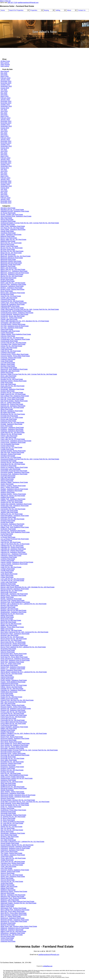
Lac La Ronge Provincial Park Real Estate (15, 539)
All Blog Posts (5, 61)
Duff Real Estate (6, 388)
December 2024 (6, 101)
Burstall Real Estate (7, 294)
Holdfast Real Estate (7, 497)
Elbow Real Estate (7, 409)
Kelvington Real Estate (8, 517)
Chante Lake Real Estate (9, 319)
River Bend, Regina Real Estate (11, 742)
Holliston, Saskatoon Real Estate (12, 501)
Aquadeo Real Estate (8, 225)
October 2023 (5, 125)
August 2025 (5, 88)
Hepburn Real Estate (8, 492)
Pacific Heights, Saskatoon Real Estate (14, 680)
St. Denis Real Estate (8, 820)
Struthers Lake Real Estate (10, 837)
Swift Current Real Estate (9, 852)
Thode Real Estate (7, 857)
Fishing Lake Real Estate (9, 436)
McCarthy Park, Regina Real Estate (12, 600)
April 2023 (4, 135)
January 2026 (5, 80)
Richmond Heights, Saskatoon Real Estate (15, 738)
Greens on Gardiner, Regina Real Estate (14, 467)
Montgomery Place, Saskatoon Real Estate (15, 634)
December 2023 (6, 121)
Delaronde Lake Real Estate (10, 371)
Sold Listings (5, 66)
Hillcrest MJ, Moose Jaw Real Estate (13, 496)
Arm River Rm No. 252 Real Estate (12, 228)
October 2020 (5, 184)
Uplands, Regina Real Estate (10, 871)
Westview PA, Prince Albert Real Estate (14, 921)
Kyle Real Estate (6, 536)
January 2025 (5, 100)
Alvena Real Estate (7, 220)
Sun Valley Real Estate (8, 840)
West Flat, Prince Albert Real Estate (13, 911)
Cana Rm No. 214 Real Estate (11, 296)
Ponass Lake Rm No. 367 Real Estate (13, 712)
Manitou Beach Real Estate (10, 585)
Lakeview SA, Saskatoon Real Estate (13, 552)
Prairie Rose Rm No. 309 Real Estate (13, 717)
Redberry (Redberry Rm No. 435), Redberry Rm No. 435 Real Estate (24, 733)
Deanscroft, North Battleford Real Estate (14, 369)
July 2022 (4, 149)
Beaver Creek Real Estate (9, 246)
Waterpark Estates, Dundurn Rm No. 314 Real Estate (18, 903)
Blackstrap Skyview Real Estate (11, 263)
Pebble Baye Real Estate (9, 692)
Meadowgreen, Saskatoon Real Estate (13, 612)
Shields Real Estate (7, 790)
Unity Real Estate (6, 868)
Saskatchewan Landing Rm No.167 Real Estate (17, 778)
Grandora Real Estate (8, 456)
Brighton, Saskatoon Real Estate (11, 288)
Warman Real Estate (8, 893)
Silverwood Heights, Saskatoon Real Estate (15, 797)
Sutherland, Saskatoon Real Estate (12, 850)
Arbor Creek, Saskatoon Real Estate (13, 226)
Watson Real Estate (7, 906)
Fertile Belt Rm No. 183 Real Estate (13, 432)
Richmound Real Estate (8, 740)
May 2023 (4, 133)
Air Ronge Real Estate (8, 213)
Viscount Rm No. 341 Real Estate (12, 881)
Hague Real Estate (7, 481)
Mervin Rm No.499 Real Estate (11, 624)
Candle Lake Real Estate (9, 298)
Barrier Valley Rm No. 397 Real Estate (13, 239)
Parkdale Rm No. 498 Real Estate (12, 689)
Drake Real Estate (7, 383)
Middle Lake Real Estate (9, 625)
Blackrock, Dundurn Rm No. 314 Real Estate (16, 256)
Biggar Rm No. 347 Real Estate (11, 253)
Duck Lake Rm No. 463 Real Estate (12, 386)
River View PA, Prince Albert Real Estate (14, 747)
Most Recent (5, 71)
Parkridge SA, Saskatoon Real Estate (13, 690)
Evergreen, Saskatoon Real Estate (12, 427)
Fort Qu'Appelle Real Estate (10, 444)
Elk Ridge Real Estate (8, 412)
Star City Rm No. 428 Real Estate (12, 830)
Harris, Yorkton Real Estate (10, 487)
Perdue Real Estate (7, 695)
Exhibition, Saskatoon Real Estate (12, 429)
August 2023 (5, 128)
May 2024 (4, 113)
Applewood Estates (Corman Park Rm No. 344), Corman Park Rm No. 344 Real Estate (30, 223)
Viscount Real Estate (8, 880)
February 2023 (5, 138)
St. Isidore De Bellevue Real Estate (12, 822)
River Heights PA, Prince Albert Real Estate (15, 743)
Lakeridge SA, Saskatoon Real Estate (13, 549)
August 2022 (5, 148)
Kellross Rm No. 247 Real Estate (12, 514)
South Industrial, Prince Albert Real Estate (15, 803)
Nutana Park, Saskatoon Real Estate (13, 667)
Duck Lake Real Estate (8, 384)
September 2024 (6, 106)
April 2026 (4, 75)
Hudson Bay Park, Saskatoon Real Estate (15, 506)
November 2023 (6, 123)
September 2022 (6, 146)
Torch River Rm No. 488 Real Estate (13, 862)
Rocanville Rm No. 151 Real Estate (12, 758)
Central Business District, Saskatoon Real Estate (17, 313)
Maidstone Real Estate (8, 584)
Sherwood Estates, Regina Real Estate (14, 788)
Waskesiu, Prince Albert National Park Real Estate (17, 901)
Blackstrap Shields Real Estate (11, 261)
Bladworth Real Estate (8, 266)
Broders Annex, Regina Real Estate (12, 289)
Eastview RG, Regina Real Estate (12, 404)
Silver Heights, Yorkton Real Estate (12, 792)
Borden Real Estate (7, 279)
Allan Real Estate (6, 218)
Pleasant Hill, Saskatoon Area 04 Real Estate (16, 708)
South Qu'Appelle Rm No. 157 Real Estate (15, 805)
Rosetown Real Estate (8, 765)
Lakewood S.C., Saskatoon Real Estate (14, 554)
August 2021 (5, 168)
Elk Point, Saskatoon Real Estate (12, 411)
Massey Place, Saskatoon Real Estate (13, 595)
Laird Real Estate (6, 541)
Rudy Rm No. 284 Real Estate (11, 773)
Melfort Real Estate (7, 615)
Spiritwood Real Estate (8, 812)
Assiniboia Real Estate (8, 233)
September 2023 (6, 126)
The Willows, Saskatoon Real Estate (13, 855)
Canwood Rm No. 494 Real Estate (12, 301)
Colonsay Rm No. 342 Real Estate (12, 338)
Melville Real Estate (7, 617)
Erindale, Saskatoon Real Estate (11, 424)
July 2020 (4, 189)
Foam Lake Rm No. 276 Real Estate (13, 439)
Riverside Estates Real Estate (11, 752)
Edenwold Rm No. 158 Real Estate (12, 407)
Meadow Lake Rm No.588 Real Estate (13, 610)
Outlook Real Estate (7, 677)
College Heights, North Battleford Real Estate (16, 334)
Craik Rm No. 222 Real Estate (11, 351)
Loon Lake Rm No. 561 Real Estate (12, 579)
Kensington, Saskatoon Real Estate (12, 524)
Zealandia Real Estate (8, 941)
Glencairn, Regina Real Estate (11, 454)
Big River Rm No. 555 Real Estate (12, 251)
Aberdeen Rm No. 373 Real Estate (12, 210)
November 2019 (6, 203)
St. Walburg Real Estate (9, 825)
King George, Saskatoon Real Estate (13, 531)
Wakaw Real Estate (7, 888)
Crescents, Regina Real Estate (11, 358)
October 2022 (5, 144)
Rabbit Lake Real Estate (9, 728)
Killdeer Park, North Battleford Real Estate (15, 527)
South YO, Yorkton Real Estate (11, 807)
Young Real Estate (7, 940)
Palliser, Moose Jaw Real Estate (11, 687)
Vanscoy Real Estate (8, 873)
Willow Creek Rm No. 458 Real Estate (13, 931)
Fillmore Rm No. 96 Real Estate (11, 434)
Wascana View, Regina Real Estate (12, 896)
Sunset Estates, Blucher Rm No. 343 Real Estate (17, 845)
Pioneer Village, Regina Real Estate (13, 705)
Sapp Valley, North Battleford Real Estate (14, 775)
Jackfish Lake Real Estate (9, 512)
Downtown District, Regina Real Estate (14, 381)
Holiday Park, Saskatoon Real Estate (13, 499)
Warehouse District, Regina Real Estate (14, 891)
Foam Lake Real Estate (8, 437)
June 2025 (4, 91)
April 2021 (4, 174)
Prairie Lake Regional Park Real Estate (14, 715)
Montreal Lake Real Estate (9, 635)
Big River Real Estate (8, 249)
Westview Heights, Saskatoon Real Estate (15, 920)
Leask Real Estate (7, 565)
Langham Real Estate (8, 559)
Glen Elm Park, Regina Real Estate (12, 452)
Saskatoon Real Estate (8, 780)
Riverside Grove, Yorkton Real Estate (13, 753)
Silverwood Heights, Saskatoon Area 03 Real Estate (18, 795)
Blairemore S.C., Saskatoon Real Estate (14, 271)
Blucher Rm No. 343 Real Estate (11, 276)
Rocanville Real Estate (8, 757)
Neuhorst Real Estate (8, 650)
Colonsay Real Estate (8, 336)
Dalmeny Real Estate (8, 364)
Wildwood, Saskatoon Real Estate (12, 930)
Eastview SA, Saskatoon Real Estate (13, 406)
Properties (34, 10)
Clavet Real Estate (7, 329)
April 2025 (4, 95)
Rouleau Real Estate (7, 772)
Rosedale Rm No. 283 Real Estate (12, 762)
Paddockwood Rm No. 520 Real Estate (14, 685)
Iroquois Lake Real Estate (9, 511)
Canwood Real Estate (8, 299)
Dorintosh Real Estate (8, 378)
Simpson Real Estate (8, 798)
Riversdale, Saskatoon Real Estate (12, 748)
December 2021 (6, 161)
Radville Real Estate (7, 732)
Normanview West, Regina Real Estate (14, 654)
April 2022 (4, 154)
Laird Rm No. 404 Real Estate (11, 542)
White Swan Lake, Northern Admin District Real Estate (19, 926)
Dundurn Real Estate (8, 391)
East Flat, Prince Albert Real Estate (12, 397)
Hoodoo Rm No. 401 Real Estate (12, 502)
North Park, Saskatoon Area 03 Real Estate (15, 660)
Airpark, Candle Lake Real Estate (12, 215)
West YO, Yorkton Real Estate (11, 916)
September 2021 (6, 166)
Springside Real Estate (8, 813)
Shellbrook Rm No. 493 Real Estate (12, 787)
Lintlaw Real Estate (7, 577)
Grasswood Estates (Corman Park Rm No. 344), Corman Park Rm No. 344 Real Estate (30, 459)
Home (3, 10)
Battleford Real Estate (8, 241)
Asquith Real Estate (7, 231)
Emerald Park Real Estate (9, 416)
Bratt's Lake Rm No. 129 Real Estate (13, 283)
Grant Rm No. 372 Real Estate (11, 457)
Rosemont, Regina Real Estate (11, 763)
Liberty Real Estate (7, 575)
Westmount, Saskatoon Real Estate (12, 918)
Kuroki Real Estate (7, 534)
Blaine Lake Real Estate (9, 268)
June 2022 (4, 151)
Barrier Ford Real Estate (9, 238)
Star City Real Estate (8, 828)
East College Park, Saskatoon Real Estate (15, 396)
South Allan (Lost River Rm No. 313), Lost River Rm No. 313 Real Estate (25, 802)
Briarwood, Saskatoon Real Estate (12, 286)
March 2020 (5, 196)
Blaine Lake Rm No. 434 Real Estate (13, 269)
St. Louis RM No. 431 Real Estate (12, 823)
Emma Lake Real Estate (9, 419)
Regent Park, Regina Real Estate (12, 737)
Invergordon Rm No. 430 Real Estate (13, 509)
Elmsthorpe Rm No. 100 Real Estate (13, 414)
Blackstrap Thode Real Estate (11, 264)
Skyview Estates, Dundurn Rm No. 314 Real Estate (18, 800)
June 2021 (4, 171)
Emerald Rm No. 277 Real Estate (12, 417)
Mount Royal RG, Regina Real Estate (13, 644)
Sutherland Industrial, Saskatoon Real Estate (16, 847)
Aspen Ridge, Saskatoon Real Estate (13, 230)
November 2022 (6, 143)
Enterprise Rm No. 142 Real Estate (12, 422)
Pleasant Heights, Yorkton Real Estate (13, 707)
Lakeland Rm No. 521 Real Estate (12, 546)
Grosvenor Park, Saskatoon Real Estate (14, 474)
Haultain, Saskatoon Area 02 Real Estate (14, 489)
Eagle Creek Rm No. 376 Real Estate (13, 394)
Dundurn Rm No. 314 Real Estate (12, 392)
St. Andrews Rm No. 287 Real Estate (13, 817)
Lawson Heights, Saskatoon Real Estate (14, 564)
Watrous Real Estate (7, 905)
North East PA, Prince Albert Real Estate (14, 657)
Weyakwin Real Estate (8, 923)
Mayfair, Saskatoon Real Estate (11, 599)
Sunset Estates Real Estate (10, 843)
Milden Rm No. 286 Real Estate (11, 630)
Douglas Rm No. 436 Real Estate (12, 379)
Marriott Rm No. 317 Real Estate (11, 590)
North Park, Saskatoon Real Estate (12, 662)
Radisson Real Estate (8, 730)
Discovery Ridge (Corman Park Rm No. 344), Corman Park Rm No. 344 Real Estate (29, 374)
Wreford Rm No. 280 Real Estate (12, 935)
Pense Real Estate (7, 694)
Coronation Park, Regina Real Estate (13, 344)
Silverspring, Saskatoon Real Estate (13, 793)
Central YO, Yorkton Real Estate (11, 318)
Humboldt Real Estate (8, 507)
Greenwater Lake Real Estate (10, 469)
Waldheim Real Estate (8, 890)
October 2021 (5, 164)
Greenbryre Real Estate (8, 466)
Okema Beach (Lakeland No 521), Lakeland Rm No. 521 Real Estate (24, 672)
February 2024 (5, 118)
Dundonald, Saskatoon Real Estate (12, 389)
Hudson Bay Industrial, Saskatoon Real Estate (16, 504)
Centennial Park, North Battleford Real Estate (16, 311)
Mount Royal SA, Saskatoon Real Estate (14, 645)
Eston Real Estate (7, 426)
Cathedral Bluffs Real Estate (10, 306)
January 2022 (5, 159)
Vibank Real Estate (7, 878)
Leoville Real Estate (7, 570)
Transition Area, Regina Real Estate (13, 863)
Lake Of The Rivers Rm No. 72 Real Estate (15, 544)
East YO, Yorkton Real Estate (10, 402)
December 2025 (6, 81)
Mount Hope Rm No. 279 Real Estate (13, 642)
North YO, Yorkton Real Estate (11, 664)
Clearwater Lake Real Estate (10, 331)
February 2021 (5, 178)
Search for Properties (16, 10)
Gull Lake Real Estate (8, 477)
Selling (58, 10)
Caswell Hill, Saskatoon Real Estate (13, 304)
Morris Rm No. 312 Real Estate (11, 640)
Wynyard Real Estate (8, 936)
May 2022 (4, 153)
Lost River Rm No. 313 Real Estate (12, 580)
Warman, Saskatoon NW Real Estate (13, 895)
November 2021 (6, 163)
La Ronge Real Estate (8, 537)
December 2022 (6, 141)
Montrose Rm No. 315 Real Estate (12, 637)
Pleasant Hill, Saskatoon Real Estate (13, 710)
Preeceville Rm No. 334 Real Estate (13, 720)
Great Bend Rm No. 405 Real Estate (13, 464)
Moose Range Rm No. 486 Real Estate (14, 639)
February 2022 (5, 158)
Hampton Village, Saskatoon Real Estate (14, 482)
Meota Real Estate (7, 619)
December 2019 (6, 201)
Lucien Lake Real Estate (9, 582)
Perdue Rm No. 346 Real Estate (11, 697)
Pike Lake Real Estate (8, 704)
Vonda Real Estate (7, 883)
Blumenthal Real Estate (8, 278)
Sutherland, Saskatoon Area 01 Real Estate (15, 848)
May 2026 (4, 73)
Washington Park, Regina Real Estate (13, 898)
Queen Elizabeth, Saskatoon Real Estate (14, 727)
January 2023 (5, 139)
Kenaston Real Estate (8, 521)
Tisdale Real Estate (7, 860)
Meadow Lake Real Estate (9, 609)
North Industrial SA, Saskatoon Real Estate (15, 659)
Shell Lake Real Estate (8, 783)
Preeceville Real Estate (8, 718)
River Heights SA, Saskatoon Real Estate (14, 745)
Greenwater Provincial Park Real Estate (14, 471)
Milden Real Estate (7, 629)
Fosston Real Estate (7, 446)
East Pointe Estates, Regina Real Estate (14, 401)
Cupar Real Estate (7, 361)
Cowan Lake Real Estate (9, 348)
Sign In (2, 1)
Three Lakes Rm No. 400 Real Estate (13, 858)
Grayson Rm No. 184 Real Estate (12, 462)
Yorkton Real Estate (7, 938)
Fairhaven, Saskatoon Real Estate (12, 431)
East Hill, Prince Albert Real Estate (12, 399)
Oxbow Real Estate (7, 679)
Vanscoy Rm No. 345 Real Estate (12, 875)
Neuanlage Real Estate (8, 649)
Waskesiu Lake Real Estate (10, 900)
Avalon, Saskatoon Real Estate (11, 235)
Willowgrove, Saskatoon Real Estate (13, 933)
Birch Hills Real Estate (8, 254)
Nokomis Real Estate (8, 652)
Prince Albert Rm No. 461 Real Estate (13, 723)
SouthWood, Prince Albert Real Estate (13, 810)
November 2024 (6, 103)
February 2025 (5, 98)
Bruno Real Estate (7, 291)
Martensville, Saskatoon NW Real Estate (14, 594)
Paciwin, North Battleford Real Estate (13, 682)
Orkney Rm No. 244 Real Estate (11, 674)
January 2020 (5, 199)
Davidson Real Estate (8, 366)
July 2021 (4, 169)
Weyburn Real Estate (8, 925)
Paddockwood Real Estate (9, 684)
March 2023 (5, 136)
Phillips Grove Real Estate (9, 699)
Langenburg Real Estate (9, 557)
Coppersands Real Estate (9, 341)
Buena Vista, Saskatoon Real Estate (13, 293)
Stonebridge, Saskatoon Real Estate (13, 833)
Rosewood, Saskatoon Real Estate (12, 767)
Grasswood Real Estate (8, 461)
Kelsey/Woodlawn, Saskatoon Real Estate (15, 516)
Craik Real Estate (6, 349)
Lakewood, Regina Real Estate (11, 555)
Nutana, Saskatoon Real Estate (11, 670)
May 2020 (4, 193)
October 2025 (5, 85)
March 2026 (5, 76)
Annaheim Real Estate (8, 221)
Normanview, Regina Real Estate (12, 655)
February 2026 (5, 78)
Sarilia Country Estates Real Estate (12, 777)
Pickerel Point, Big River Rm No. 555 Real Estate (17, 700)
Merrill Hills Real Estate (8, 622)
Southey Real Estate (7, 808)
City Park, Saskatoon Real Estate (12, 328)
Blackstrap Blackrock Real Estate (12, 258)
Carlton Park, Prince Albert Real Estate (14, 303)
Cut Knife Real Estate (8, 363)
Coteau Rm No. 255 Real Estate (11, 346)
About (69, 10)
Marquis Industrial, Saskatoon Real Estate (15, 589)
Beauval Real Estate (7, 244)
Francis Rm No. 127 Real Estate (11, 447)
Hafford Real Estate (7, 479)
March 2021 (5, 176)
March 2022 (5, 156)
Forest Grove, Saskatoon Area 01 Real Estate (16, 441)
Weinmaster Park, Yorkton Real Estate (13, 908)
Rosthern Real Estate (8, 768)
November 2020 (6, 183)
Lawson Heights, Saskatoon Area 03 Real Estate (17, 562)
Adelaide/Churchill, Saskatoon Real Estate (15, 211)
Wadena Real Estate (7, 885)
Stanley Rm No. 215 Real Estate (11, 827)
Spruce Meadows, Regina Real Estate (13, 815)
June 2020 (4, 191)
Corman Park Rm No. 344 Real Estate (13, 343)
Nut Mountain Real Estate (9, 665)
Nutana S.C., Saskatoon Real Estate (13, 669)
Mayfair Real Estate (7, 597)
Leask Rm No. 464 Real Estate (11, 567)
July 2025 (4, 90)
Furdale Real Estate (7, 449)
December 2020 (6, 181)
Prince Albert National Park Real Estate (14, 722)
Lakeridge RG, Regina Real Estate (12, 547)
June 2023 (4, 131)
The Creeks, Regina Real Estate (11, 853)
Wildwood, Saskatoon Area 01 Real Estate (15, 928)
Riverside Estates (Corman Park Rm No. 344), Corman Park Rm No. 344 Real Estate (29, 750)
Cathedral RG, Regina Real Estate (12, 308)
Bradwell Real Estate (8, 281)
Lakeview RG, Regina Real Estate (12, 550)
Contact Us (82, 10)
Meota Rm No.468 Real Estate (11, 620)
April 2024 (4, 115)
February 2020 (5, 198)
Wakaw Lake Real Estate (9, 886)
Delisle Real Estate (7, 373)
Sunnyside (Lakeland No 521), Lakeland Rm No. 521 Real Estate (22, 842)
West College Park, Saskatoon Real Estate (15, 910)
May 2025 (4, 93)
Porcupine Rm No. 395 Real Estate (12, 713)
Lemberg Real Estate (8, 569)
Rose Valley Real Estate (9, 760)
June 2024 (4, 111)
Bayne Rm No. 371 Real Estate (11, 243)
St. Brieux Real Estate (8, 818)
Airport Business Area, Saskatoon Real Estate (16, 216)
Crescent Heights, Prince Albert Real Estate (15, 356)
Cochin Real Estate (7, 333)
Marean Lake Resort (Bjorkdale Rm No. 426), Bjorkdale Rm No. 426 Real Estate (27, 587)
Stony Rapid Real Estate (9, 835)
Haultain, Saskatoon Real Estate (11, 491)
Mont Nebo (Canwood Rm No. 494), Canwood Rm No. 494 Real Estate (24, 632)
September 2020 (6, 186)
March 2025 (5, 96)
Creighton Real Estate (8, 353)
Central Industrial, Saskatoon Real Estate (14, 314)
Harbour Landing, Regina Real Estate (13, 486)
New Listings (5, 63)
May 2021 (4, 173)
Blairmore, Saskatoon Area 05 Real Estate (15, 273)
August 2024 (5, 108)
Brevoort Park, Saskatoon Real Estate (13, 284)
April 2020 (4, 194)
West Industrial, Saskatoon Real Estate (14, 915)
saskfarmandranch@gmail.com (49, 955)
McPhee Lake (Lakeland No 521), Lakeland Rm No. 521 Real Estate (23, 604)
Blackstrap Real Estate (8, 259)
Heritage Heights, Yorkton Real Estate (13, 494)
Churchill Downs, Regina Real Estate (13, 324)
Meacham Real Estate (8, 607)
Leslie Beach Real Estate (9, 574)
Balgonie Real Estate (8, 236)
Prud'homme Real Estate (9, 725)
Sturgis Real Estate (7, 838)
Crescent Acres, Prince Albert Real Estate (14, 354)
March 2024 (5, 116)
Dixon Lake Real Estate (8, 376)
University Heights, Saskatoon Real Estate (15, 870)
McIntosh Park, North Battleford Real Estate (15, 602)
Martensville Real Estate (9, 592)
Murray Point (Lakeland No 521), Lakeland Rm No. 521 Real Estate (23, 647)
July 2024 (4, 110)
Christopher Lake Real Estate (10, 323)
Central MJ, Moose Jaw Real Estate (13, 316)
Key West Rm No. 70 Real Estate (12, 526)
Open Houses (5, 64)
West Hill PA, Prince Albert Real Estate (14, 913)
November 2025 (6, 83)
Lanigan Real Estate (7, 560)
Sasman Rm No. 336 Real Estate (12, 782)
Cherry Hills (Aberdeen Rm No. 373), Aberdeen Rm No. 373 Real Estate (25, 321)
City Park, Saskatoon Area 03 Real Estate (15, 326)
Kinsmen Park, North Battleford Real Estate (15, 532)
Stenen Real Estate (7, 832)
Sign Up (8, 1)
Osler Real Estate (6, 675)
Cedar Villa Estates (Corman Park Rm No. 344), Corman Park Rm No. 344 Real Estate (30, 309)
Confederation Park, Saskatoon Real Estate (15, 339)
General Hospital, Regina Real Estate (13, 451)
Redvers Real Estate (7, 735)
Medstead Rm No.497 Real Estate (12, 614)
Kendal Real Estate (7, 522)
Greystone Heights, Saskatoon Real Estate (15, 472)
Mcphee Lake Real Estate (9, 605)
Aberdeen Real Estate (8, 208)
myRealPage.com (48, 966)
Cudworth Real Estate (8, 359)
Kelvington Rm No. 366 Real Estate (12, 519)
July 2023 (4, 130)
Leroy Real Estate (7, 572)
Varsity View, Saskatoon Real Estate (13, 876)
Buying (46, 10)
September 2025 (6, 86)
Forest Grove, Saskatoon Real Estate (13, 442)
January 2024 (5, 120)
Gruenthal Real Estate (8, 476)
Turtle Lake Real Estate (8, 866)
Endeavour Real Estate (8, 421)
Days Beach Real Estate (9, 368)
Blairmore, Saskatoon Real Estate (12, 274)
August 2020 (5, 188)
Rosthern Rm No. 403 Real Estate (12, 770)
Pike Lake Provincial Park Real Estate (13, 702)
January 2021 (5, 179)
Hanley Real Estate (7, 484)
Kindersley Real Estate (8, 529)
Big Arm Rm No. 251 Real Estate (12, 248)
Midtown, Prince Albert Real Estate (12, 627)
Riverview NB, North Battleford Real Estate (15, 755)
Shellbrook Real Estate (8, 785)
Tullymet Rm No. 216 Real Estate (12, 865)
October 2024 (5, 105)
